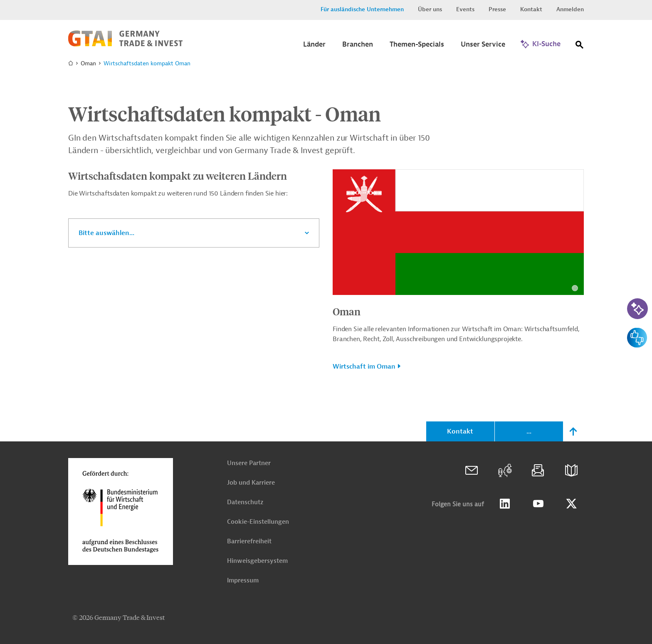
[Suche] (580, 46)
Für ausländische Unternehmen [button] (362, 9)
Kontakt (531, 9)
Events (465, 9)
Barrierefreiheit (249, 541)
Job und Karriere (251, 483)
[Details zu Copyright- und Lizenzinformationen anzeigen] (575, 288)
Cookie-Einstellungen (258, 522)
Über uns (430, 9)
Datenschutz (245, 502)
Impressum (243, 581)
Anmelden (570, 9)
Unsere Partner (249, 463)
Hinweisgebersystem (257, 561)
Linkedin (505, 504)
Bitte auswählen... (106, 233)
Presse (497, 9)
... (529, 431)
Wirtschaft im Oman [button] (364, 367)
